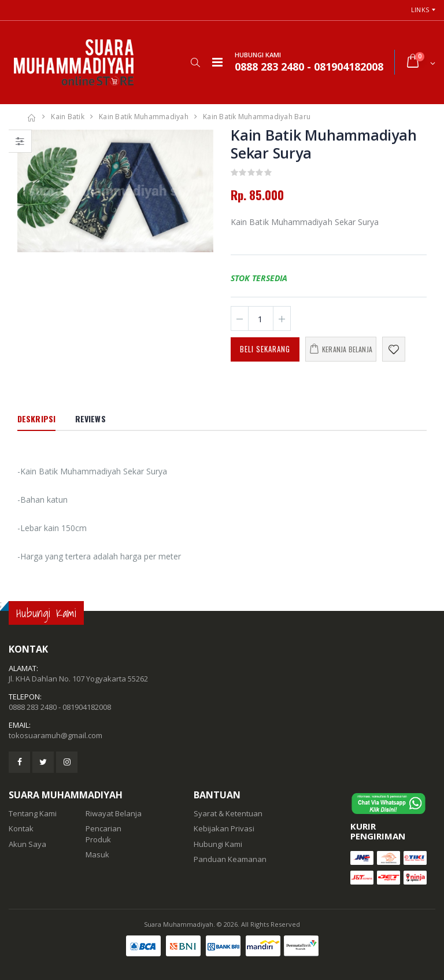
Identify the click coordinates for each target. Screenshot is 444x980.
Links (420, 10)
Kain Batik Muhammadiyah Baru (257, 117)
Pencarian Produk (103, 834)
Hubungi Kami (218, 844)
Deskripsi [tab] (36, 419)
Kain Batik (68, 117)
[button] (195, 62)
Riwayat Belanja (114, 813)
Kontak (21, 828)
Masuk (97, 854)
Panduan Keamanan (230, 859)
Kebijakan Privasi (224, 828)
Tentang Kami (33, 813)
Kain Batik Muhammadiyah (144, 117)
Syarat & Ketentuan (228, 813)
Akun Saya (27, 844)
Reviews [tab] (90, 419)
